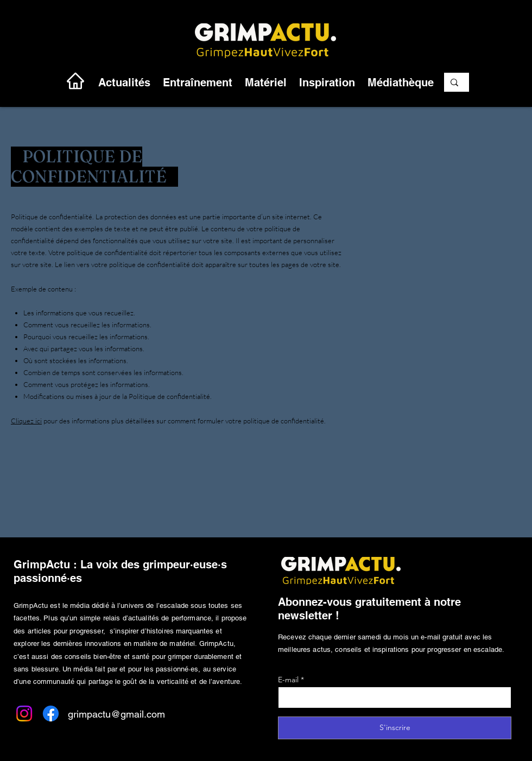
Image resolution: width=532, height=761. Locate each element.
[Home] (75, 81)
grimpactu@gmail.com (116, 714)
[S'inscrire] (395, 728)
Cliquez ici (26, 421)
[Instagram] (24, 714)
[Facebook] (51, 714)
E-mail (288, 680)
